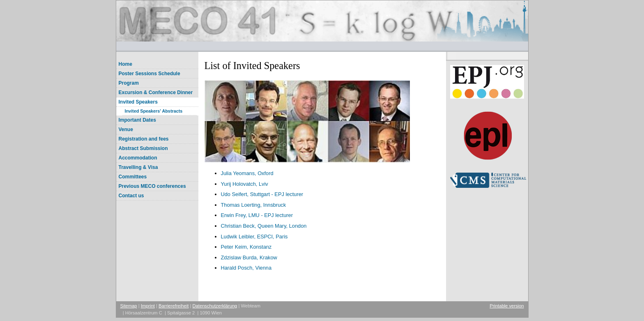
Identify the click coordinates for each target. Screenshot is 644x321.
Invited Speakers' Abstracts (154, 111)
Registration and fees (144, 139)
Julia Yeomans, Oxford (247, 173)
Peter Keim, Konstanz (246, 247)
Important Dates (137, 120)
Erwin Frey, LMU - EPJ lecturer (257, 215)
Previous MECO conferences (152, 186)
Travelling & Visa (138, 167)
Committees (133, 177)
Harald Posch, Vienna (246, 268)
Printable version (507, 306)
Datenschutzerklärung (215, 306)
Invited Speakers (138, 102)
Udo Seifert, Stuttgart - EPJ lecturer (262, 194)
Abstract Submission (143, 148)
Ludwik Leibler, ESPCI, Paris (254, 237)
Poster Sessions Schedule (149, 74)
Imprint (148, 306)
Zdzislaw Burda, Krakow (249, 257)
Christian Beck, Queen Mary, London (264, 226)
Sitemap (129, 306)
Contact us (131, 196)
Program (129, 83)
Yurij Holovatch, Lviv (245, 184)
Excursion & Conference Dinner (156, 92)
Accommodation (138, 158)
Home (125, 64)
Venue (126, 129)
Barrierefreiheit (174, 306)
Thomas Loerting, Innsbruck (254, 205)
